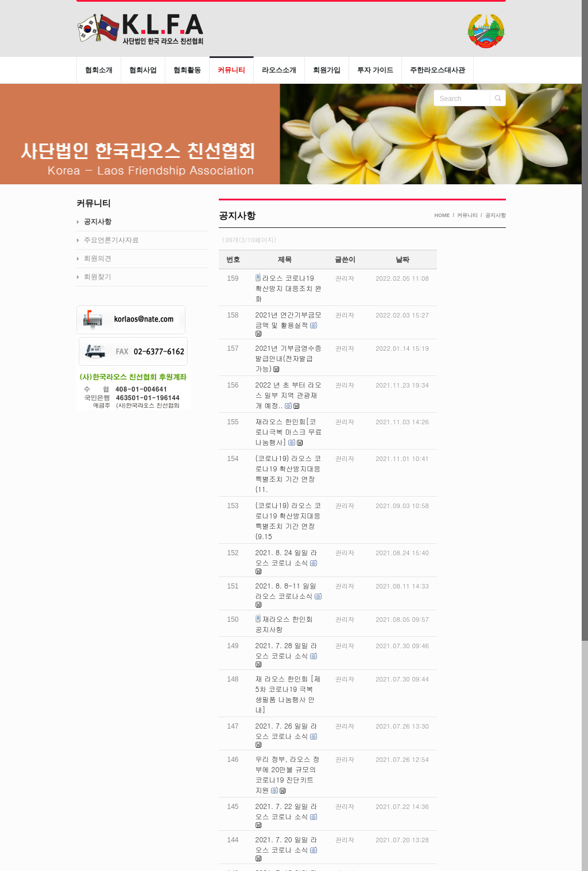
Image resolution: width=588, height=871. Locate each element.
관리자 (345, 278)
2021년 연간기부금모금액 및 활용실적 (289, 320)
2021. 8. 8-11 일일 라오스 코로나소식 (286, 591)
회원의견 (98, 258)
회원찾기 (98, 277)
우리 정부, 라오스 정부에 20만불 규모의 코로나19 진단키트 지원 (288, 774)
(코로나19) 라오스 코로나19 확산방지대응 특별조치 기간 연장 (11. (289, 473)
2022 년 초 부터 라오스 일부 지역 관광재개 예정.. (289, 395)
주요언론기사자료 (111, 240)
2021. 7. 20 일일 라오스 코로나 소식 (287, 844)
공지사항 (496, 215)
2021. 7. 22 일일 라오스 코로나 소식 (287, 811)
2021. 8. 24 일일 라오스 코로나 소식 (287, 557)
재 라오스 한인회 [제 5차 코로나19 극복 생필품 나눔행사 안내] (288, 694)
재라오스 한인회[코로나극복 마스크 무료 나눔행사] (289, 431)
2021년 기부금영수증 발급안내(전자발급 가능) (289, 358)
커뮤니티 (467, 215)
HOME (442, 215)
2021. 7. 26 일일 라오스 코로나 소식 (287, 731)
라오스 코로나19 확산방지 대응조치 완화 (289, 288)
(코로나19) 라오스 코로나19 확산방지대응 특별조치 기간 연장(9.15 (289, 520)
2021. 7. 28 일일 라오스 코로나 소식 (287, 650)
